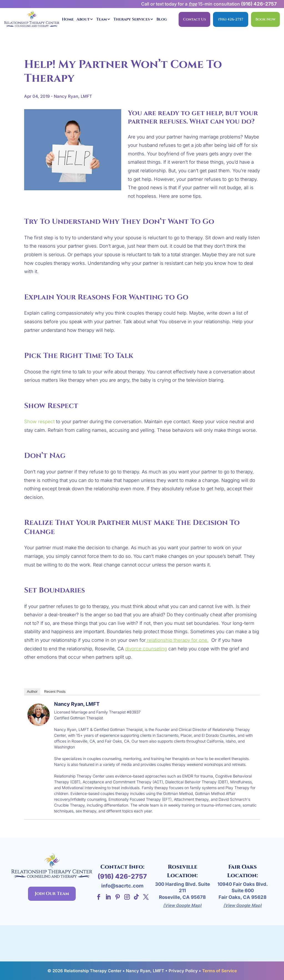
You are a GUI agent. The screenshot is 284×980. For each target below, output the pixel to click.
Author (32, 692)
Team (102, 19)
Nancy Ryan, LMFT (77, 704)
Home (68, 19)
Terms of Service (220, 971)
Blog (162, 19)
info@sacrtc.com (122, 886)
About (83, 19)
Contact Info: (122, 867)
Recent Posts (55, 692)
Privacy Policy (183, 971)
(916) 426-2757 (259, 4)
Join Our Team (52, 894)
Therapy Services (132, 19)
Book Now (265, 19)
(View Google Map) (182, 905)
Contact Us (194, 19)
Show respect (39, 422)
